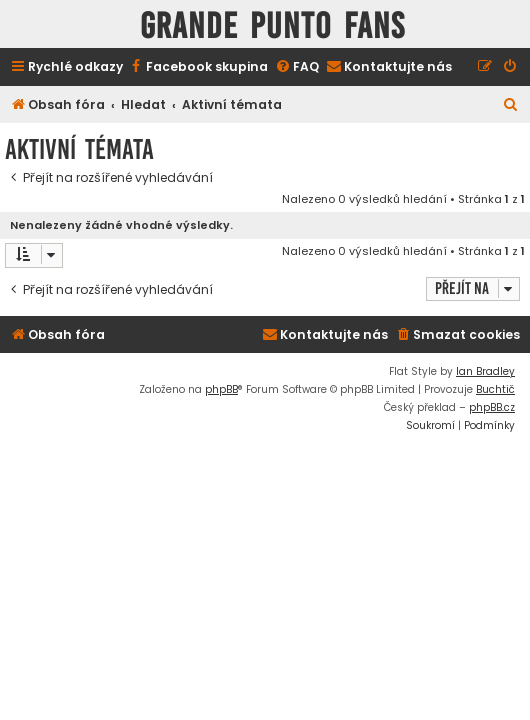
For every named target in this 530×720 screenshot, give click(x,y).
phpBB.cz (492, 407)
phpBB (221, 389)
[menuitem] (198, 67)
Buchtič (495, 389)
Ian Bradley (485, 371)
